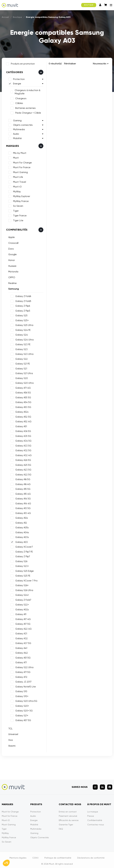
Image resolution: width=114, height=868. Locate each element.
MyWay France (20, 201)
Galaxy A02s (21, 609)
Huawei (12, 265)
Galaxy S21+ (21, 715)
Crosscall (13, 242)
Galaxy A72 (21, 676)
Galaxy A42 (21, 652)
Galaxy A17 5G (22, 623)
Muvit (15, 157)
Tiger (15, 210)
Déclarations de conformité (91, 856)
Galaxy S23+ (21, 566)
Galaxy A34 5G (23, 440)
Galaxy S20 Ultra (24, 382)
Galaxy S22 (21, 358)
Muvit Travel (19, 181)
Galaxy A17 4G (22, 618)
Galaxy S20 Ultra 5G (26, 700)
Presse (91, 814)
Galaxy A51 (20, 426)
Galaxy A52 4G (23, 421)
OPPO (11, 277)
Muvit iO (17, 186)
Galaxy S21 (21, 368)
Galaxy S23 (21, 349)
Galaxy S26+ (21, 585)
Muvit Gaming (20, 172)
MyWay (16, 191)
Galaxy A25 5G (23, 464)
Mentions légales (18, 856)
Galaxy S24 (21, 334)
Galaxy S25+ (21, 320)
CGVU (35, 856)
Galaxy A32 (21, 638)
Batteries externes (25, 107)
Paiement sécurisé (68, 814)
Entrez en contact (68, 810)
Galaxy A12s (21, 517)
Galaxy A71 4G (22, 387)
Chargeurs (20, 98)
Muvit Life (17, 176)
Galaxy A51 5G (22, 657)
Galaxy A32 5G (23, 450)
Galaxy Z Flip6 (22, 305)
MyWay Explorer (21, 196)
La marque (93, 810)
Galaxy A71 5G (22, 672)
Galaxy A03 (21, 541)
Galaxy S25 (21, 315)
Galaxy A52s (21, 411)
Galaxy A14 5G (22, 498)
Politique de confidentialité (58, 856)
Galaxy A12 (20, 522)
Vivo (10, 739)
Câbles (19, 103)
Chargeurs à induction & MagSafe (27, 91)
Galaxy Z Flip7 (22, 556)
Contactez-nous (96, 823)
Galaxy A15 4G (22, 493)
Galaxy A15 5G (22, 488)
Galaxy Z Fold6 (23, 296)
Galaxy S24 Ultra (24, 339)
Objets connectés (22, 124)
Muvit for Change (10, 810)
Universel (13, 734)
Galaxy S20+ (22, 705)
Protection (18, 79)
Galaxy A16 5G (22, 479)
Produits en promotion (22, 63)
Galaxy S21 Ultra (23, 373)
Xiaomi (11, 745)
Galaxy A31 (21, 633)
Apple (11, 237)
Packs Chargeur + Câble (28, 112)
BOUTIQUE (89, 5)
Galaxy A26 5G (23, 460)
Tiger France (19, 215)
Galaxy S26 (21, 561)
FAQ (61, 827)
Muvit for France (10, 814)
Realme (12, 283)
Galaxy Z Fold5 (23, 300)
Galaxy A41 (21, 647)
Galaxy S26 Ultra (24, 590)
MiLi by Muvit (19, 152)
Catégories (14, 72)
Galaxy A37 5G (23, 643)
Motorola (13, 271)
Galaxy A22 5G (23, 474)
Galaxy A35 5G (23, 435)
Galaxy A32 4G (23, 455)
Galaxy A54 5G (23, 402)
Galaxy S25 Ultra (24, 325)
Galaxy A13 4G (22, 512)
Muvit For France (21, 167)
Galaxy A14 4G (23, 503)
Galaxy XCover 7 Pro (26, 580)
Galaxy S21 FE (22, 363)
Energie (16, 83)
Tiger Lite (18, 220)
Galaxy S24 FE (22, 329)
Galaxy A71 (20, 662)
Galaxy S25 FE (22, 575)
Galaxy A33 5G (23, 445)
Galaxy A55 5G (23, 397)
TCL (10, 728)
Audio (15, 133)
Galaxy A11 (20, 614)
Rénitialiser (70, 64)
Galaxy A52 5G (23, 416)
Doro (10, 248)
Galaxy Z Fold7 (23, 599)
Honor (11, 260)
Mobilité (17, 138)
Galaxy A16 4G (22, 484)
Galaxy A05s (21, 527)
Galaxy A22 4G (23, 628)
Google (12, 254)
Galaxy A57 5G (23, 720)
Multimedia (18, 129)
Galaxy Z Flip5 (22, 310)
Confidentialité (95, 818)
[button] (6, 863)
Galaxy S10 (21, 691)
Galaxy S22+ (21, 604)
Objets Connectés (40, 836)
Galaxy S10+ (21, 696)
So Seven (18, 205)
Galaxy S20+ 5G (23, 710)
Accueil (5, 17)
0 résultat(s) (55, 64)
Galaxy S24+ (22, 594)
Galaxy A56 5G (22, 392)
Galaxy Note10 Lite (25, 686)
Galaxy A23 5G (23, 469)
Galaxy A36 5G (23, 431)
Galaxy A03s (21, 537)
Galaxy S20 (21, 378)
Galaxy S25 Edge (24, 570)
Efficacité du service (69, 818)
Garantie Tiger (66, 823)
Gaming (17, 120)
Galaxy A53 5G (23, 406)
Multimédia (36, 827)
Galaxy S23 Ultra (24, 353)
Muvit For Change (22, 162)
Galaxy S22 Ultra (24, 667)
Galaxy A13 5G (22, 508)
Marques (12, 145)
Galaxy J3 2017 (23, 681)
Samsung (13, 288)
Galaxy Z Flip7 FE (23, 551)
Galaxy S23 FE (22, 344)
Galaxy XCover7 (23, 546)
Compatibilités (16, 229)
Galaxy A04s (22, 532)
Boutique (17, 17)
